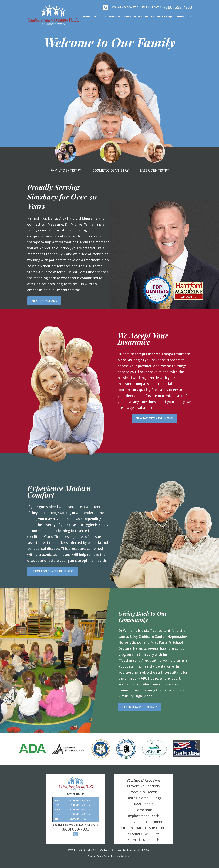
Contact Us (183, 16)
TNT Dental (147, 850)
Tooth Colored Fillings (144, 798)
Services (115, 16)
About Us (100, 16)
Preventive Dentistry (144, 786)
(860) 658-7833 (178, 7)
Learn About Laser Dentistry (53, 571)
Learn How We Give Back (140, 707)
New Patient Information (154, 418)
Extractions (144, 810)
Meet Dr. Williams (44, 301)
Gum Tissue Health (144, 840)
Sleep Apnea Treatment (144, 822)
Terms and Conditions (121, 856)
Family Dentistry (66, 157)
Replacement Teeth (144, 816)
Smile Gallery (133, 16)
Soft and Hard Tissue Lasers (144, 828)
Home (87, 16)
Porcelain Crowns (144, 792)
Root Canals (144, 804)
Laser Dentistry (154, 157)
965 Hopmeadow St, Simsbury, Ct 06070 (136, 7)
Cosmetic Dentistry (110, 157)
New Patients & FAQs (159, 16)
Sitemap (92, 856)
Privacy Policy (103, 856)
